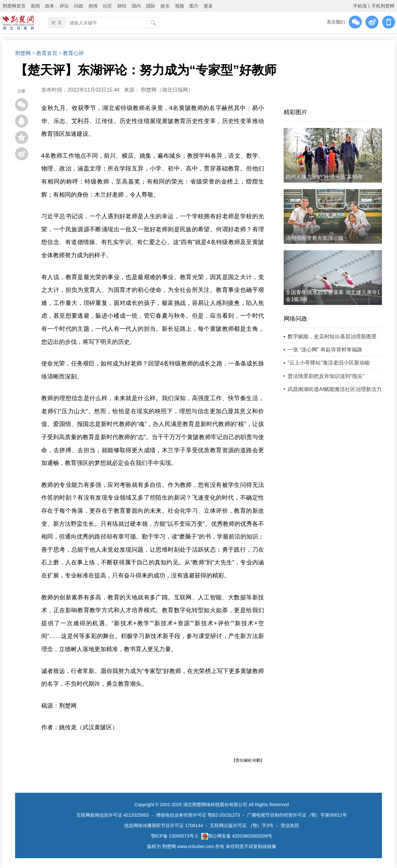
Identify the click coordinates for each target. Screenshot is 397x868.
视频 (180, 6)
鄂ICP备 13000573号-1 (175, 836)
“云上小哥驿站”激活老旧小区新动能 (329, 363)
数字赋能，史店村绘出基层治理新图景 (332, 337)
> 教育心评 (71, 53)
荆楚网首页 (14, 6)
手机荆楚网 (383, 6)
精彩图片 (295, 112)
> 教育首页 (45, 53)
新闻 (35, 6)
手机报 (360, 6)
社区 (107, 6)
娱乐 (165, 6)
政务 (50, 6)
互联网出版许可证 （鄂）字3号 (242, 825)
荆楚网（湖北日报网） (167, 90)
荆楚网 (23, 53)
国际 (151, 6)
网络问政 (295, 319)
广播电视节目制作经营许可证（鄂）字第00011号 (297, 815)
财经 (122, 6)
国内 (136, 6)
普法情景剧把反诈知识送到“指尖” (326, 376)
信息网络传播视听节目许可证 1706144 (163, 825)
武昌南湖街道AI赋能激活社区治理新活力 (335, 389)
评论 (64, 6)
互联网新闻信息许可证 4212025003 (113, 815)
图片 (194, 6)
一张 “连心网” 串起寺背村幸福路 (325, 350)
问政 (79, 6)
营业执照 (290, 825)
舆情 (93, 6)
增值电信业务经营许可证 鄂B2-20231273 (198, 815)
